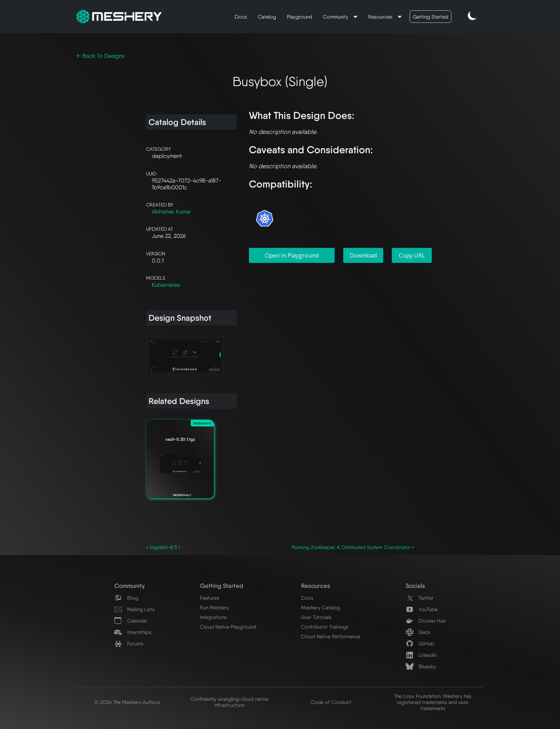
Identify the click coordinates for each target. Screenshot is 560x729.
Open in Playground (292, 255)
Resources (381, 17)
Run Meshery (214, 607)
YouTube (422, 609)
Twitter (420, 598)
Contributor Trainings (325, 627)
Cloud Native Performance (331, 636)
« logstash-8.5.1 (163, 547)
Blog (126, 598)
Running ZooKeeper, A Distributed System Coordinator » (353, 547)
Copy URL (412, 255)
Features (210, 598)
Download (363, 255)
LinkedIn (421, 655)
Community (336, 17)
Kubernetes (166, 285)
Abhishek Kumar (171, 212)
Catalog (267, 17)
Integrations (213, 617)
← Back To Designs (100, 56)
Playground (299, 17)
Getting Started (431, 17)
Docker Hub (426, 621)
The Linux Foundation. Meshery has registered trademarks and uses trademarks (433, 702)
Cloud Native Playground (228, 627)
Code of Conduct (331, 702)
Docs (241, 17)
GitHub (420, 643)
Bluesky (421, 666)
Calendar (131, 621)
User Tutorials (316, 617)
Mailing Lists (134, 609)
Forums (129, 643)
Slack (418, 632)
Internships (133, 632)
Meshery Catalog (321, 607)
